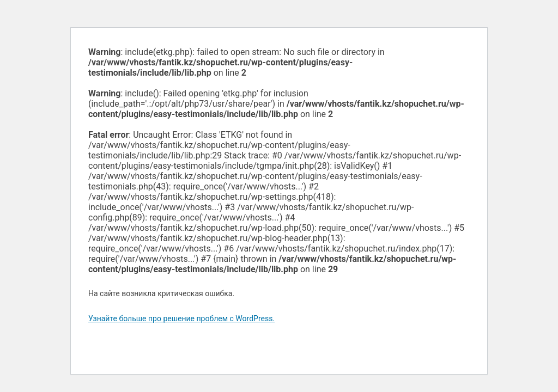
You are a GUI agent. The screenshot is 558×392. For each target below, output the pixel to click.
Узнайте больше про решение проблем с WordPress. (181, 318)
